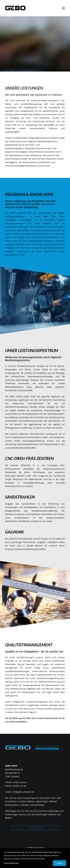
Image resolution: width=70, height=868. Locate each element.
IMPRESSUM (34, 851)
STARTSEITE (22, 851)
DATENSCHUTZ (47, 851)
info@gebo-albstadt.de (23, 792)
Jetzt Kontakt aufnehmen (35, 828)
